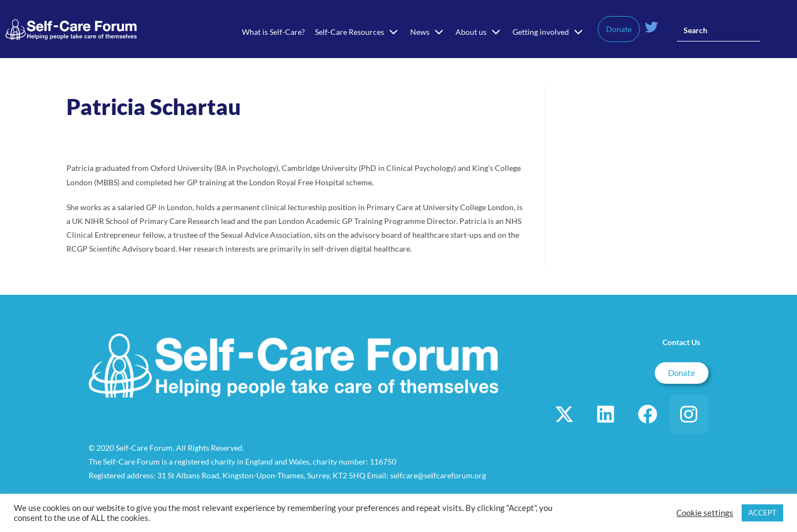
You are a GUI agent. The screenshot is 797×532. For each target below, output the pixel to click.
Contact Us (681, 342)
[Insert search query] (718, 30)
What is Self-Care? (273, 32)
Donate (619, 29)
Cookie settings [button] (705, 513)
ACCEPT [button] (762, 513)
